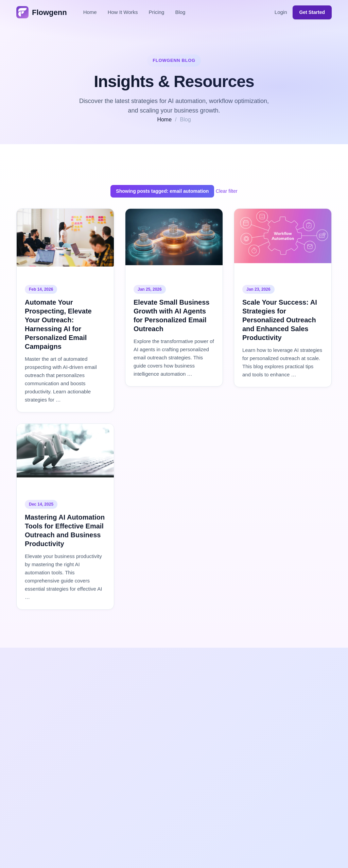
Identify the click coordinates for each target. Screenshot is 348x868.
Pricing (157, 12)
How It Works (123, 12)
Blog (180, 12)
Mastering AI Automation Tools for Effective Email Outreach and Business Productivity (65, 531)
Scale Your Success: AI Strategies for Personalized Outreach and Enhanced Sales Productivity (280, 320)
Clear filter (227, 191)
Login (281, 12)
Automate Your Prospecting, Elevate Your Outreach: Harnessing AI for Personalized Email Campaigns (58, 324)
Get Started (312, 12)
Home (90, 12)
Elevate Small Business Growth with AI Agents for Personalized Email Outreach (171, 316)
